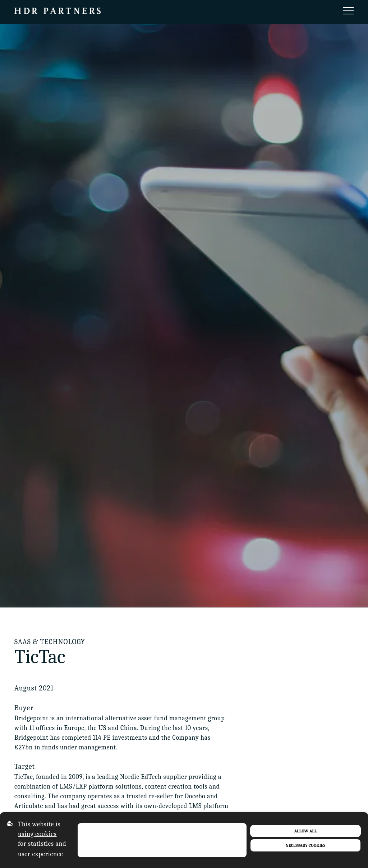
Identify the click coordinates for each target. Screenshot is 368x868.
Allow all (306, 831)
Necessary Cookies (306, 845)
